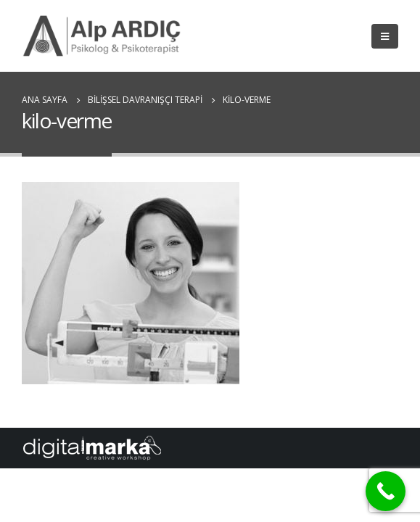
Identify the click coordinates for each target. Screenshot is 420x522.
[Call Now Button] (386, 491)
